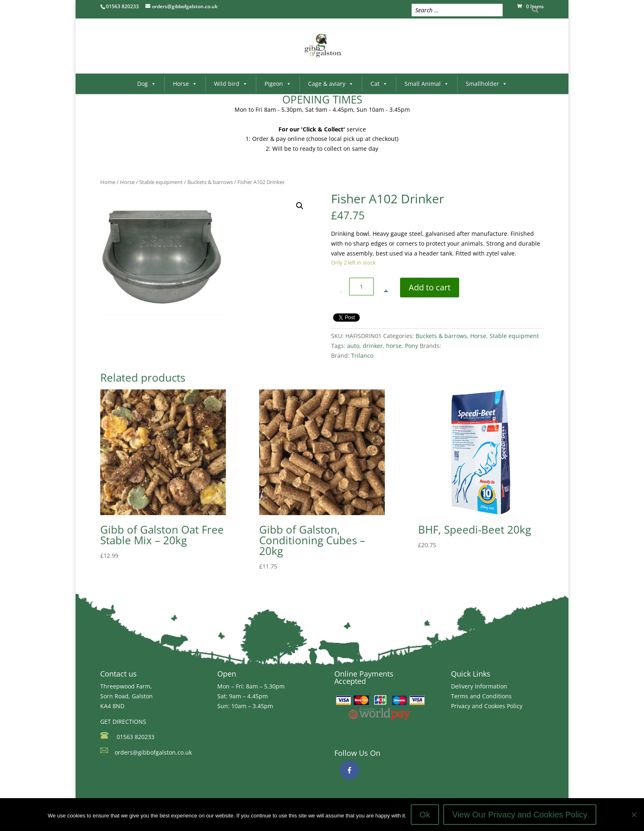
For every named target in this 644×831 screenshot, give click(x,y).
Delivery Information (479, 686)
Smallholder (486, 84)
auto (353, 346)
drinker (373, 346)
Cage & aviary (331, 84)
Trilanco (362, 356)
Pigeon (278, 84)
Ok (425, 815)
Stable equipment (161, 182)
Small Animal (427, 84)
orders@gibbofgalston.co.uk (153, 752)
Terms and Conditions (481, 696)
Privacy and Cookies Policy (487, 706)
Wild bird (231, 84)
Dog (147, 84)
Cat (379, 84)
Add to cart (430, 287)
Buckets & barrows (210, 182)
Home (108, 182)
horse (394, 346)
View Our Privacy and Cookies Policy (520, 815)
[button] (300, 206)
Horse (185, 84)
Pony (412, 346)
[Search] (535, 9)
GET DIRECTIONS (123, 722)
